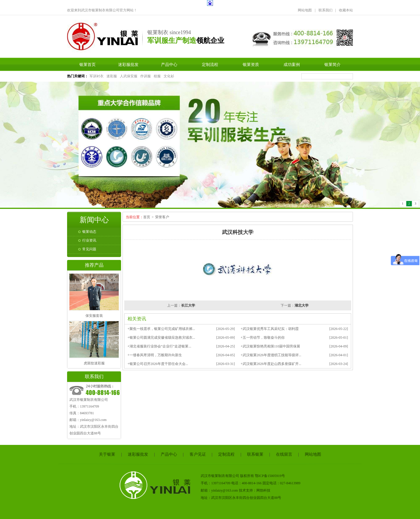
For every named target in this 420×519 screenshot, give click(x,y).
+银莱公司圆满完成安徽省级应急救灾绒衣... (161, 338)
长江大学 (188, 305)
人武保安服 (129, 76)
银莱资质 (251, 64)
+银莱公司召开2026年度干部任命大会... (158, 364)
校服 (157, 76)
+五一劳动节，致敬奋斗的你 (263, 338)
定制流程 (210, 64)
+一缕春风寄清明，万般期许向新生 (155, 355)
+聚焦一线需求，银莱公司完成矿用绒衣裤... (161, 329)
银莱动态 (89, 232)
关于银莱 (107, 454)
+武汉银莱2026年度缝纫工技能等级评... (271, 355)
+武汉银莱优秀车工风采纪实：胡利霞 (270, 329)
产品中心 (169, 64)
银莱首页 (87, 64)
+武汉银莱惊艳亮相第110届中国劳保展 (270, 346)
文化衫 (169, 76)
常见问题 (89, 249)
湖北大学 (302, 305)
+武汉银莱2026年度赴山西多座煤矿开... (271, 364)
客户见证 (198, 454)
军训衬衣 (97, 76)
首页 (147, 217)
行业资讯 (89, 240)
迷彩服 (112, 76)
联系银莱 (255, 454)
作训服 (146, 76)
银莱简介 (332, 64)
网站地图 (305, 10)
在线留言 (284, 454)
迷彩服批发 (128, 64)
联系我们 (325, 10)
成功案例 (292, 64)
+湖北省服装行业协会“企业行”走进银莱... (159, 346)
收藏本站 (346, 10)
